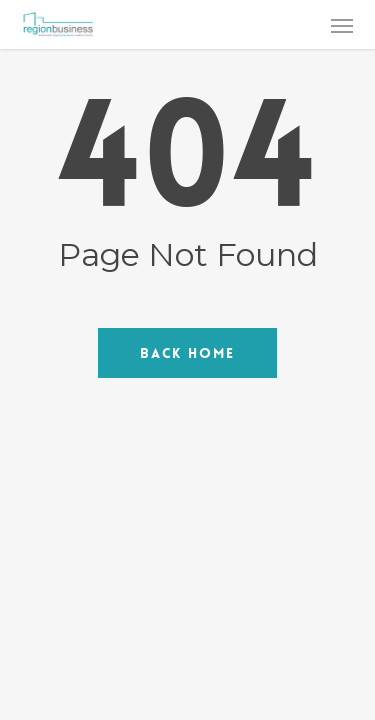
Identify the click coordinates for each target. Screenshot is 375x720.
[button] (342, 25)
